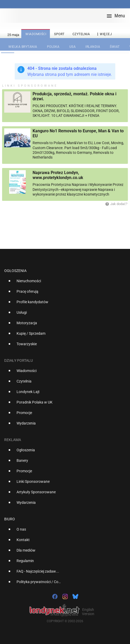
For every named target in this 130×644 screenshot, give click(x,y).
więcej (104, 34)
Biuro (10, 519)
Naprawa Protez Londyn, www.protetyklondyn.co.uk (58, 175)
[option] (63, 283)
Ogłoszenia (15, 271)
